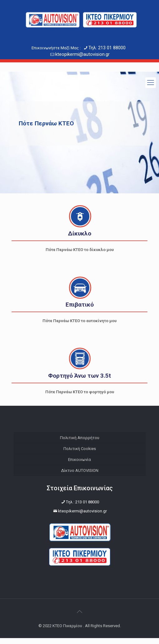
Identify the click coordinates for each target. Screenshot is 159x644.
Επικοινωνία (79, 460)
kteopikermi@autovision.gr (82, 54)
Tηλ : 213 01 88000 (82, 508)
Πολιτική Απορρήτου (80, 438)
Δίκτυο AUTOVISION (80, 470)
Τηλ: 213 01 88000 (107, 48)
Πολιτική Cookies (80, 449)
